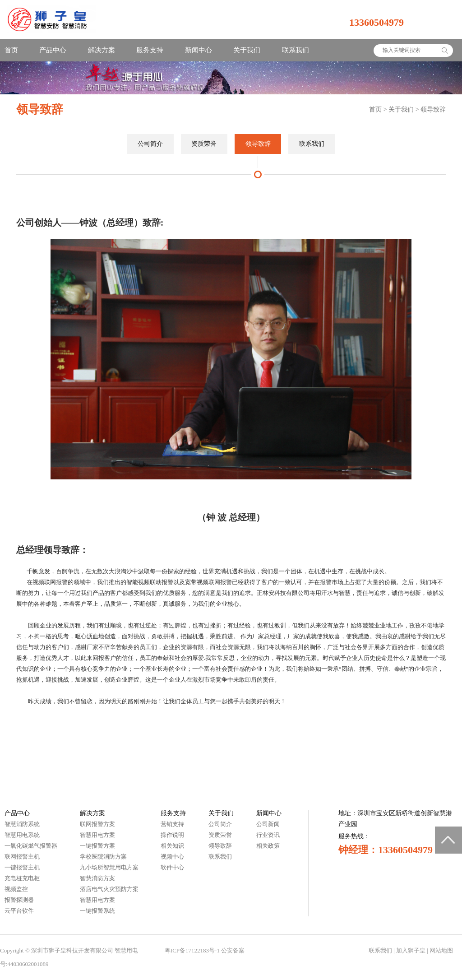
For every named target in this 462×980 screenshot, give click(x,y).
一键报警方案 (97, 846)
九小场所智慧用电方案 (109, 867)
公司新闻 (268, 824)
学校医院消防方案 (103, 857)
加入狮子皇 (411, 950)
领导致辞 (433, 109)
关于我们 (247, 50)
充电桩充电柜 (22, 878)
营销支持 (172, 824)
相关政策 (268, 846)
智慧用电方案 (97, 835)
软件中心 (172, 867)
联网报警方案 (97, 824)
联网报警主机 (22, 857)
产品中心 (53, 50)
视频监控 (16, 889)
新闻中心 (199, 50)
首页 (11, 50)
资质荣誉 (204, 144)
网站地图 (441, 950)
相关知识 (172, 846)
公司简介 (150, 144)
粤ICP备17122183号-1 (192, 950)
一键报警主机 (22, 867)
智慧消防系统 (22, 824)
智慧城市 (152, 950)
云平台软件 (19, 911)
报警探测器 (19, 900)
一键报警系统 (97, 911)
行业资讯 (268, 835)
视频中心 (172, 857)
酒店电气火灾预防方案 (109, 889)
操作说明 (172, 835)
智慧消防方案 (97, 878)
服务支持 (150, 50)
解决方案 (102, 50)
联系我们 (296, 50)
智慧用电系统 (22, 835)
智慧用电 (126, 950)
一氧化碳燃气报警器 (31, 846)
